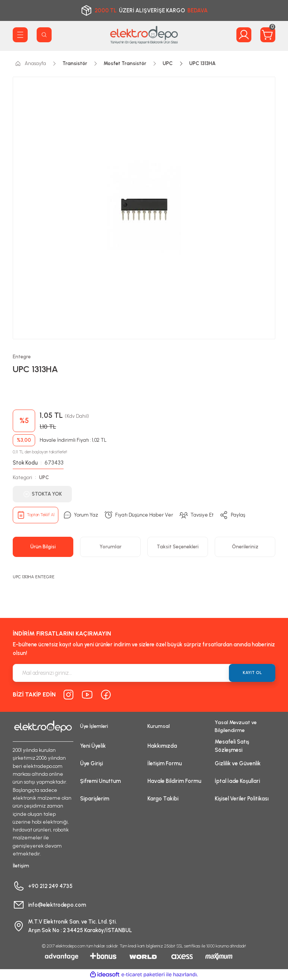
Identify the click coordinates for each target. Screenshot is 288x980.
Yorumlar (111, 546)
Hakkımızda (162, 746)
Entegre (22, 356)
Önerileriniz (245, 546)
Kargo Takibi (163, 799)
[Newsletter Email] (144, 673)
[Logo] (144, 35)
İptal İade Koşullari (237, 781)
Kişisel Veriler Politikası (242, 799)
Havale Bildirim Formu (174, 781)
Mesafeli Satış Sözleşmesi (232, 746)
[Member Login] (244, 35)
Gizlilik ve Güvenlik (238, 763)
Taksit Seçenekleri (178, 546)
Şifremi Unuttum (100, 781)
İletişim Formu (165, 763)
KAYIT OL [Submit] (252, 673)
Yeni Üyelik (93, 746)
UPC (44, 477)
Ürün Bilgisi (43, 546)
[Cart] (268, 35)
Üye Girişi (91, 763)
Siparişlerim (95, 799)
